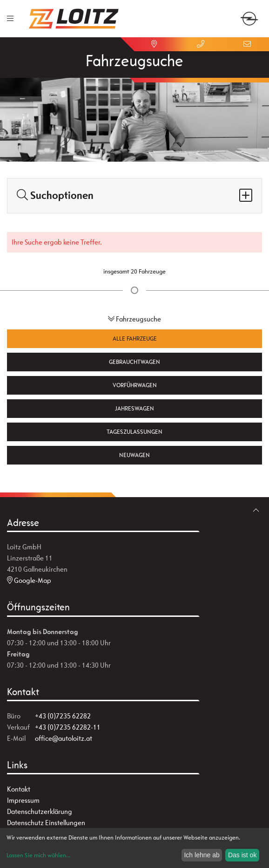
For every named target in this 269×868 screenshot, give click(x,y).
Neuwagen (134, 455)
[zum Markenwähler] (249, 13)
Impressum (23, 800)
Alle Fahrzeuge (135, 338)
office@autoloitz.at (64, 738)
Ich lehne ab (202, 855)
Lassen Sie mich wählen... (38, 855)
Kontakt (19, 789)
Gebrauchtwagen (134, 362)
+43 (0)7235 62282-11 (68, 727)
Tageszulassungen (134, 432)
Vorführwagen (135, 385)
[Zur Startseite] (74, 19)
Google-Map (29, 580)
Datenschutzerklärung (40, 811)
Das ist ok (242, 855)
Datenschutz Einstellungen (46, 823)
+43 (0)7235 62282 (63, 716)
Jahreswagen (134, 408)
